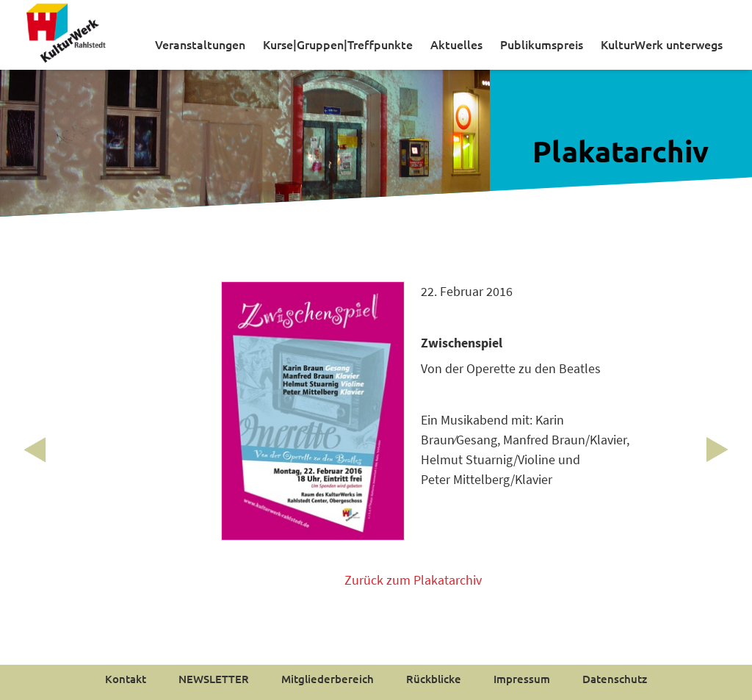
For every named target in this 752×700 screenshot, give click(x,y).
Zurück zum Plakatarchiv (413, 580)
